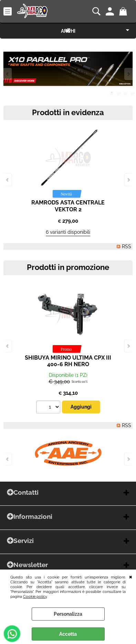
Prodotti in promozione (68, 267)
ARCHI (68, 31)
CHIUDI (131, 576)
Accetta (68, 634)
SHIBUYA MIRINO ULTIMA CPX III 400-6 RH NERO (68, 361)
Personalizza (68, 614)
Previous (8, 74)
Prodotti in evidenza (68, 113)
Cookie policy (35, 596)
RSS (127, 246)
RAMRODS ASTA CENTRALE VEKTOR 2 (68, 206)
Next (128, 74)
